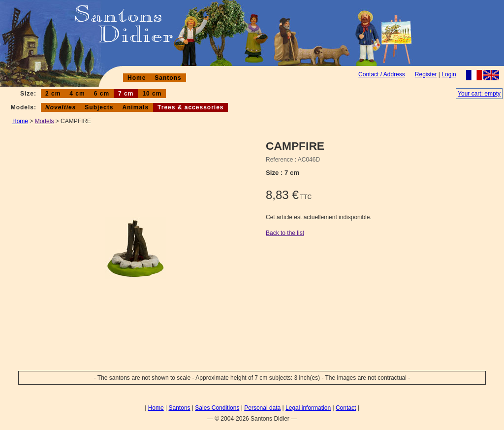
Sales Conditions (217, 408)
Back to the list (285, 233)
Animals (135, 107)
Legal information (308, 408)
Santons (168, 78)
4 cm (77, 94)
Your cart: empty (479, 94)
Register (426, 74)
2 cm (53, 94)
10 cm (152, 94)
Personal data (262, 408)
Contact (346, 408)
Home (137, 78)
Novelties (61, 107)
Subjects (99, 107)
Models (45, 121)
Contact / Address (382, 74)
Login (449, 74)
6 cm (102, 94)
